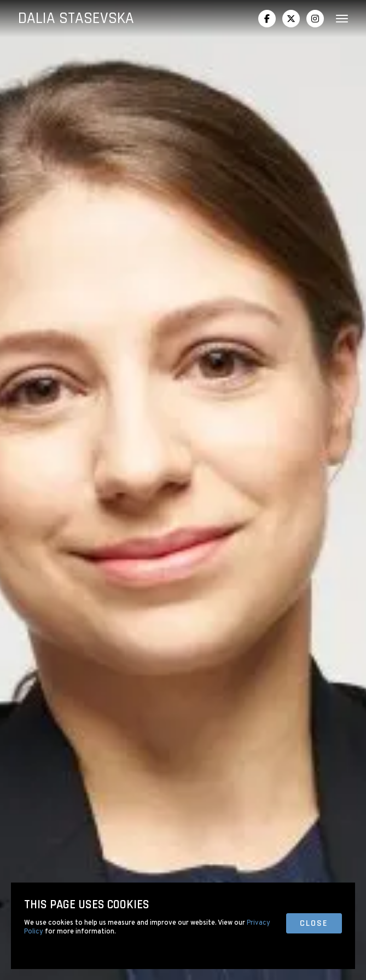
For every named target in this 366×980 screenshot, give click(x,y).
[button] (338, 19)
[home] (76, 19)
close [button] (314, 923)
